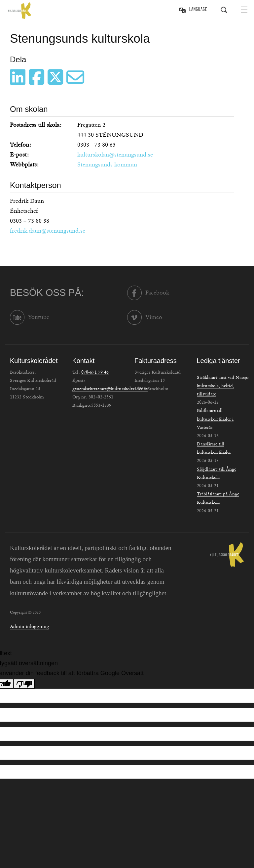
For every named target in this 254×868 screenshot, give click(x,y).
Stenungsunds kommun (107, 165)
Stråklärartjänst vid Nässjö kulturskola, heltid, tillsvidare (223, 386)
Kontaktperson (36, 185)
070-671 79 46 (95, 372)
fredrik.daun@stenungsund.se (48, 231)
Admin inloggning (30, 627)
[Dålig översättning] (24, 684)
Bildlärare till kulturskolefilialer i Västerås (215, 419)
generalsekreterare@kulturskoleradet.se (110, 389)
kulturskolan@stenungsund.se (115, 155)
